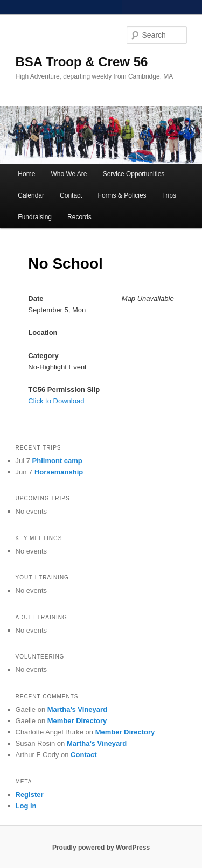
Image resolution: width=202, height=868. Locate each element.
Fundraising (35, 217)
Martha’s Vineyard (77, 709)
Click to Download (56, 401)
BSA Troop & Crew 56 (82, 62)
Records (79, 217)
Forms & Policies (122, 195)
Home (26, 174)
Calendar (31, 195)
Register (30, 794)
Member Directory (77, 721)
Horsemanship (59, 472)
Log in (26, 806)
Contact (71, 195)
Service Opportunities (134, 174)
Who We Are (69, 174)
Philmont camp (57, 461)
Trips (169, 195)
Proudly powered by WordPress (101, 848)
